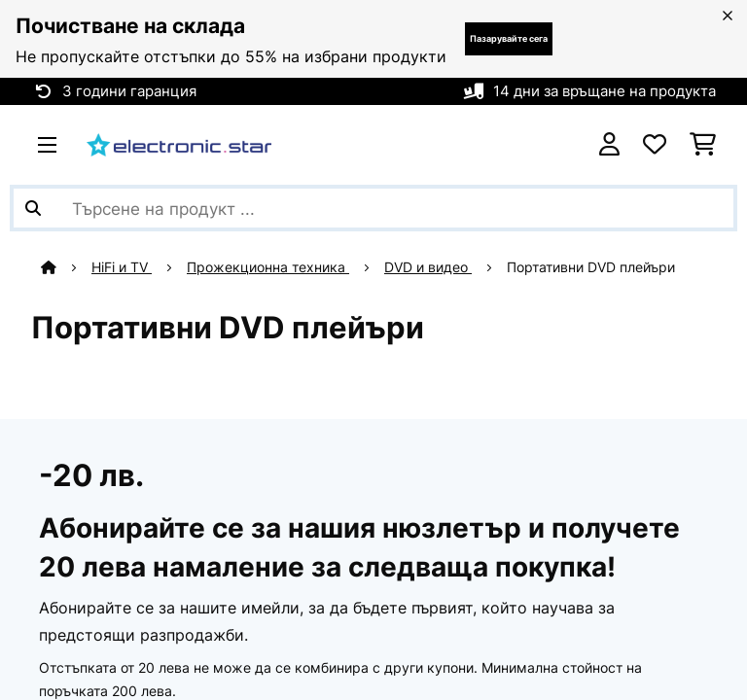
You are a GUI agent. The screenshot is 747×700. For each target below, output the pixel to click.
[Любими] (655, 145)
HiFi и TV (122, 267)
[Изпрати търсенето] (33, 208)
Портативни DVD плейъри (593, 267)
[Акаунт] (609, 145)
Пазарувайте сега (509, 38)
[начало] (66, 267)
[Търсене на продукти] (373, 208)
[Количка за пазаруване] (703, 145)
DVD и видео (428, 267)
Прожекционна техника (268, 267)
